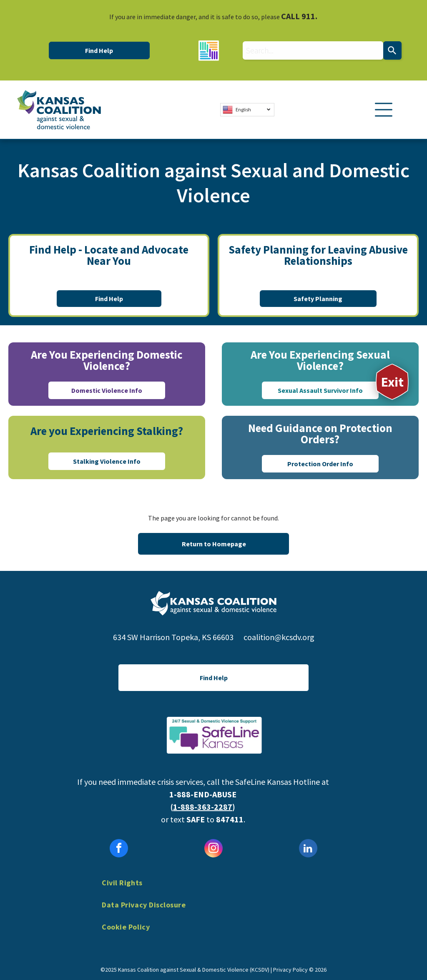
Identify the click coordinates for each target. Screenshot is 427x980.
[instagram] (213, 849)
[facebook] (119, 849)
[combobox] (313, 50)
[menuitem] (213, 889)
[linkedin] (308, 849)
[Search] (392, 50)
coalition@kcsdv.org (279, 637)
